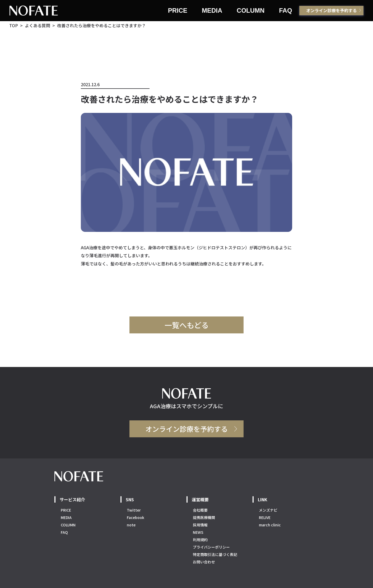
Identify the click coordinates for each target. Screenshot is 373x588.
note (131, 525)
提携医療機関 (204, 517)
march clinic (270, 525)
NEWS (198, 532)
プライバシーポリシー (211, 547)
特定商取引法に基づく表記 (215, 554)
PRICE (178, 10)
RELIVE (265, 517)
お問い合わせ (204, 562)
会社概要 (200, 510)
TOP (14, 25)
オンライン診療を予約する (332, 10)
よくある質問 (38, 25)
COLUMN (251, 10)
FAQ (285, 10)
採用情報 (200, 525)
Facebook (136, 517)
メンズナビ (268, 510)
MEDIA (212, 10)
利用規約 (200, 540)
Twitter (134, 510)
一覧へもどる (187, 325)
